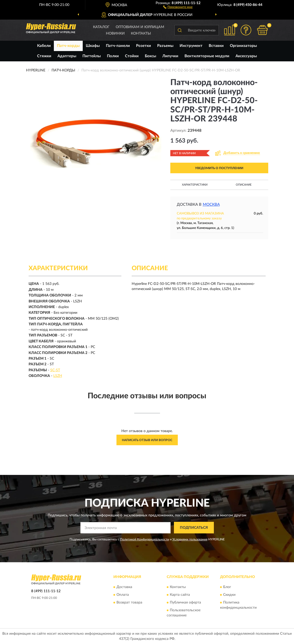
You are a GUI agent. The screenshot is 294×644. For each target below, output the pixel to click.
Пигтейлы (92, 56)
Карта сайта (180, 595)
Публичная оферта (185, 602)
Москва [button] (211, 205)
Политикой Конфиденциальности (145, 539)
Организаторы (243, 46)
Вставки (216, 46)
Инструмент (191, 46)
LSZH (58, 376)
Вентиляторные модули (207, 56)
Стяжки (44, 56)
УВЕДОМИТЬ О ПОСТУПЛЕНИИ (219, 168)
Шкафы (93, 46)
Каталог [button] (101, 27)
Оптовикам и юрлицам (140, 27)
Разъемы (165, 46)
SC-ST (55, 370)
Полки (113, 56)
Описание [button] (244, 185)
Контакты (141, 34)
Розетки (144, 46)
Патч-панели (118, 46)
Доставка (124, 587)
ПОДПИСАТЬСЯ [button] (194, 528)
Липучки (170, 56)
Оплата (123, 595)
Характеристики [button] (195, 185)
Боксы (150, 56)
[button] (178, 7)
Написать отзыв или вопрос (147, 440)
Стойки (132, 56)
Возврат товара (129, 602)
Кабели (44, 46)
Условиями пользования (190, 539)
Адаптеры (67, 56)
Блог (227, 587)
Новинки (115, 34)
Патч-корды (68, 46)
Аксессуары (246, 56)
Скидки (229, 595)
